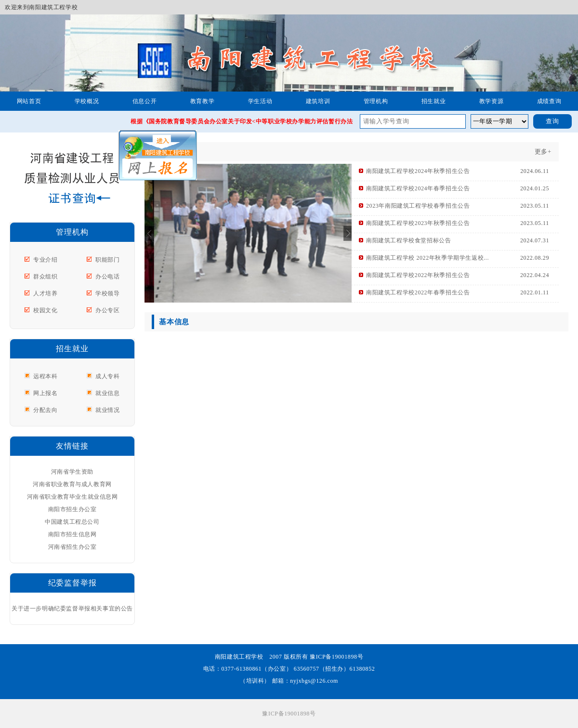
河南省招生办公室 (72, 547)
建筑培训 (318, 101)
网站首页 (29, 101)
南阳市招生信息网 (72, 534)
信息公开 (144, 101)
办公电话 (107, 277)
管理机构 (376, 101)
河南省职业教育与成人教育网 (72, 484)
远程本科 (45, 376)
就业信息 (107, 393)
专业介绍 (45, 260)
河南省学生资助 (72, 472)
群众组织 (45, 277)
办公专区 (107, 310)
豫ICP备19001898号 (289, 714)
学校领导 (107, 293)
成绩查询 (549, 101)
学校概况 (87, 101)
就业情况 (107, 410)
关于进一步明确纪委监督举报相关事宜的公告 (72, 609)
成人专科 (107, 376)
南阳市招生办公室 (72, 509)
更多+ (543, 152)
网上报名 (45, 393)
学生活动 (260, 101)
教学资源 (491, 101)
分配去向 (45, 410)
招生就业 (433, 101)
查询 (552, 121)
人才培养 (45, 293)
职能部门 (107, 260)
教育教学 (202, 101)
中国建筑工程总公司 (72, 522)
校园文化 (45, 310)
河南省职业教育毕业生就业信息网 (72, 497)
